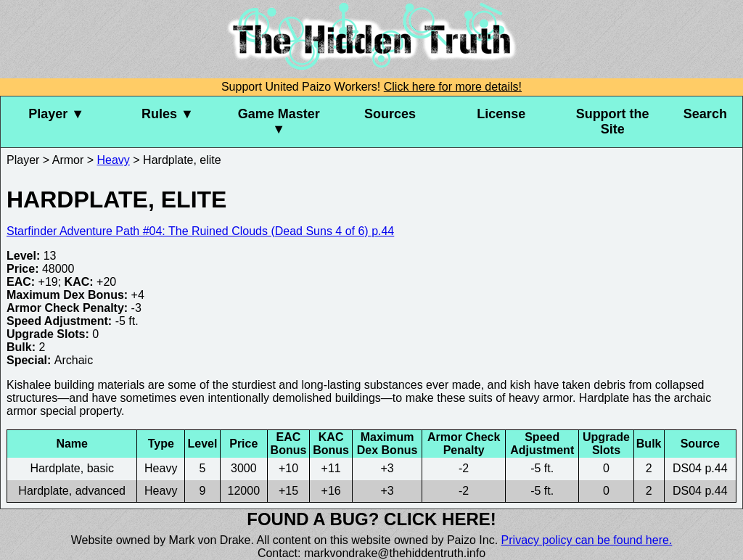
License (501, 114)
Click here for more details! (453, 87)
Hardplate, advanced (72, 491)
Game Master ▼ (279, 122)
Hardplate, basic (72, 468)
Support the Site (613, 122)
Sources (390, 114)
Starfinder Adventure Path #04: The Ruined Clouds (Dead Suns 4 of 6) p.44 (200, 231)
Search (705, 114)
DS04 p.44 (700, 468)
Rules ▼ (168, 114)
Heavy (114, 160)
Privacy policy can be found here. (587, 540)
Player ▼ (56, 114)
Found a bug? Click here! (371, 519)
